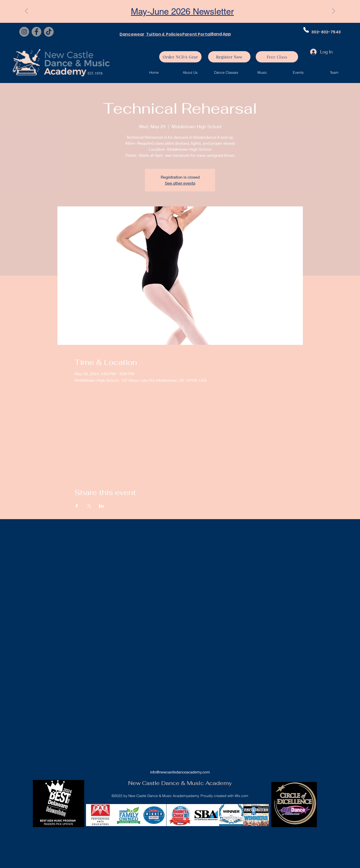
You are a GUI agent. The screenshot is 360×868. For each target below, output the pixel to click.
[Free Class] (277, 57)
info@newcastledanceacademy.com (180, 772)
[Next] (334, 11)
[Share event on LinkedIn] (101, 506)
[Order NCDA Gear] (180, 57)
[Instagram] (24, 32)
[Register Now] (229, 57)
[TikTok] (49, 32)
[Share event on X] (89, 506)
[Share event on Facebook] (77, 506)
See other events (180, 183)
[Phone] (306, 30)
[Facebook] (36, 32)
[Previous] (26, 11)
